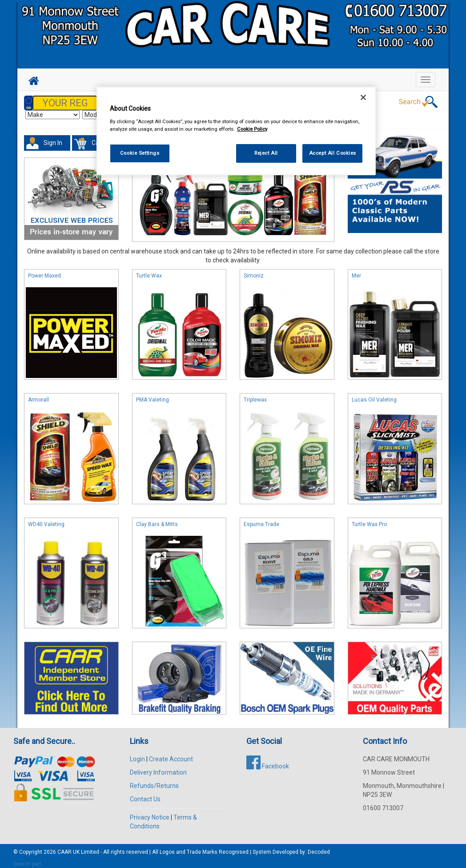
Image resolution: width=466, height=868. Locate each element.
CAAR (64, 848)
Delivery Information (158, 768)
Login (137, 755)
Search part (27, 860)
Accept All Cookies (333, 153)
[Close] (363, 97)
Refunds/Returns (154, 781)
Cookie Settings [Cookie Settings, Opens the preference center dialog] (140, 153)
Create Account (171, 755)
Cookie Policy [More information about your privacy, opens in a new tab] (252, 129)
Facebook (268, 762)
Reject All (266, 153)
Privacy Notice (150, 813)
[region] (236, 131)
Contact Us (145, 795)
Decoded (319, 848)
